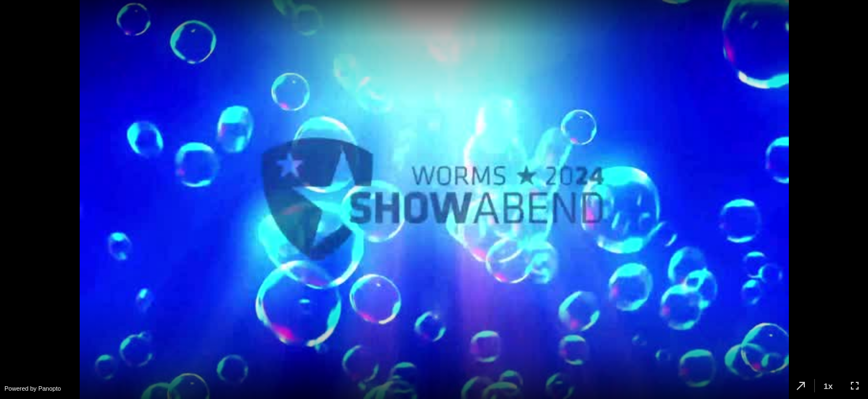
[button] (801, 386)
